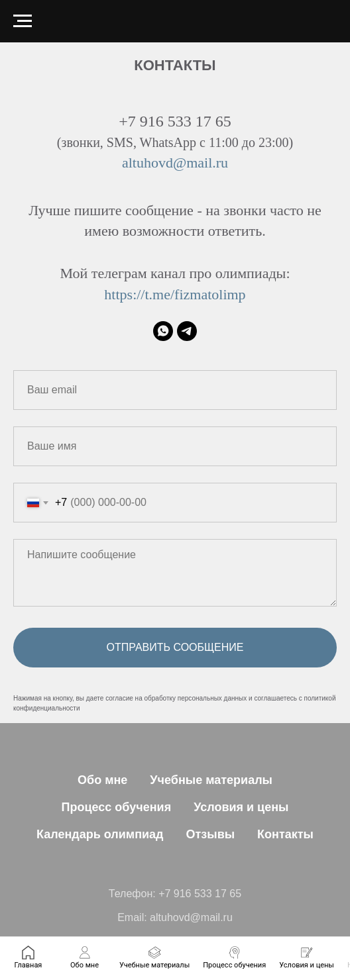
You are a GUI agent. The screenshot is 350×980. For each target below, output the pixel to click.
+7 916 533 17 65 (200, 894)
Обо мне (102, 780)
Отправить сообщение (175, 647)
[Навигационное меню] (23, 21)
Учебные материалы (211, 780)
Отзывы (211, 834)
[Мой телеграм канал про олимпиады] (187, 331)
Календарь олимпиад (100, 834)
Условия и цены (241, 807)
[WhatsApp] (163, 331)
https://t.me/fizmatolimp (175, 294)
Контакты (285, 834)
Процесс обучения (117, 807)
